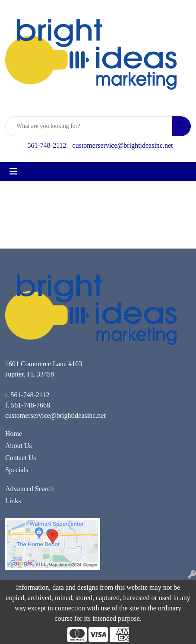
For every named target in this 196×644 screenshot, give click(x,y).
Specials (17, 470)
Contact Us (21, 458)
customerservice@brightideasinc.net (123, 145)
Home (14, 434)
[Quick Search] (89, 126)
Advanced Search (29, 489)
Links (13, 501)
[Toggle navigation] (13, 171)
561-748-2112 (47, 145)
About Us (19, 446)
